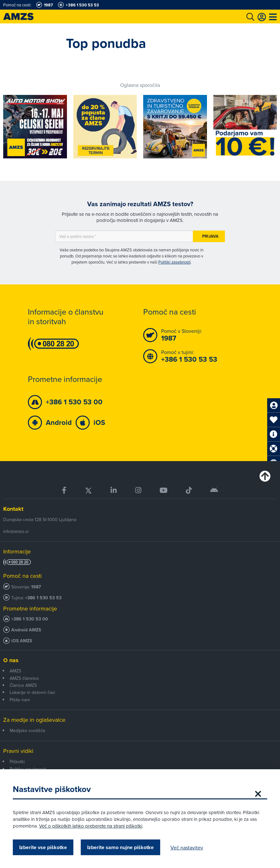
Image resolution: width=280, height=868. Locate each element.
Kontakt (13, 509)
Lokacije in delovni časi (32, 692)
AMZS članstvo (24, 678)
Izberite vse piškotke (43, 847)
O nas (11, 660)
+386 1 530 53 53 (43, 598)
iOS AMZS (22, 641)
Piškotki (17, 762)
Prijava (210, 236)
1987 (36, 587)
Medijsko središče (28, 730)
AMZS (15, 671)
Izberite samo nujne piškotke (120, 847)
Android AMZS (26, 630)
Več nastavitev (187, 847)
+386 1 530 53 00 (30, 619)
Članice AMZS (23, 685)
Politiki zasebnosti (174, 262)
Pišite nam (20, 700)
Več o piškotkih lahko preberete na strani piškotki (91, 826)
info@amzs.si (16, 531)
